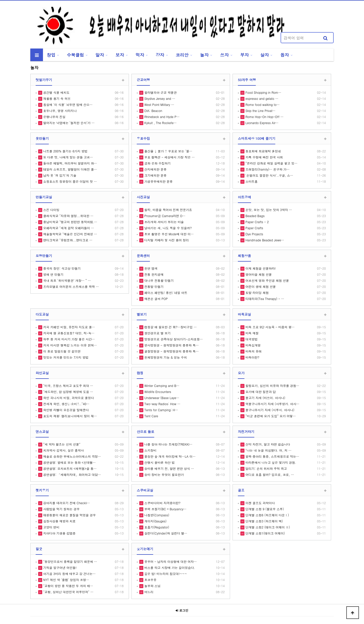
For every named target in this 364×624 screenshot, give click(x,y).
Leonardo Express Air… (261, 123)
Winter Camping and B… (161, 386)
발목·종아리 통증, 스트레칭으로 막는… (272, 456)
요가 (241, 373)
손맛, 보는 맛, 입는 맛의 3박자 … (268, 210)
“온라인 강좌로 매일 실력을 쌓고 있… (271, 163)
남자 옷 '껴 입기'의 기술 (59, 175)
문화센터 (143, 256)
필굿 (39, 549)
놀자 (204, 55)
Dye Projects (254, 234)
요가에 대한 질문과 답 (260, 392)
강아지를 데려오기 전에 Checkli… (66, 503)
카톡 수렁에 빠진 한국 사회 (264, 157)
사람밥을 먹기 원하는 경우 (61, 509)
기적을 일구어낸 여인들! (59, 568)
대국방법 (251, 339)
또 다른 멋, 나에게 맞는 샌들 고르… (68, 157)
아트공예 (244, 197)
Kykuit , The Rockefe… (160, 123)
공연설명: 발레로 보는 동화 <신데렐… (69, 462)
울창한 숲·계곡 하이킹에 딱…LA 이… (169, 456)
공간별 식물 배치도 (56, 92)
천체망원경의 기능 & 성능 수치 (165, 357)
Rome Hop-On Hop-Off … (264, 117)
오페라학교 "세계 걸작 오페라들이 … (68, 228)
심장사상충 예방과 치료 (59, 521)
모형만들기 (44, 256)
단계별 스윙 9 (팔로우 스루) (264, 509)
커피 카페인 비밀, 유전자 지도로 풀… (69, 327)
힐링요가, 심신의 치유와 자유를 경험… (272, 386)
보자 (120, 55)
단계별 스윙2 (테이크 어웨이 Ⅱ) (267, 527)
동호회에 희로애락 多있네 (263, 151)
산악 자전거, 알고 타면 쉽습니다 (267, 444)
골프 (241, 490)
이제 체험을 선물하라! (260, 268)
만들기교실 (44, 197)
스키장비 (150, 450)
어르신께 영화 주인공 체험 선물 (267, 280)
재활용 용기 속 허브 (56, 98)
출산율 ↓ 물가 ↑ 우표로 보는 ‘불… (168, 151)
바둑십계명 (253, 345)
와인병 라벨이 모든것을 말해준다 (65, 410)
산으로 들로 (145, 432)
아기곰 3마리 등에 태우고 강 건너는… (69, 574)
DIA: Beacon (153, 111)
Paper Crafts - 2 (257, 222)
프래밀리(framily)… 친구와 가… (267, 169)
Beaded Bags (255, 216)
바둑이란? (252, 357)
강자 (160, 55)
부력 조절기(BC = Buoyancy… (165, 509)
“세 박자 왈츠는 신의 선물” (61, 444)
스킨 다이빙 (51, 210)
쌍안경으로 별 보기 (157, 333)
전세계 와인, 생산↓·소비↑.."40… (66, 404)
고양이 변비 (51, 527)
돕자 (285, 55)
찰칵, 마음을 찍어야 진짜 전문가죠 (168, 210)
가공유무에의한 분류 (158, 181)
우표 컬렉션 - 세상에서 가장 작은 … (169, 157)
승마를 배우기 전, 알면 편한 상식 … (169, 468)
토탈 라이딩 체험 (257, 293)
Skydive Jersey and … (159, 98)
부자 (244, 55)
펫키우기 (42, 490)
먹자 (140, 55)
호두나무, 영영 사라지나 (60, 111)
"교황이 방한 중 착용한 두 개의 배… (68, 586)
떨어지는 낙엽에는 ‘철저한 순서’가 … (68, 123)
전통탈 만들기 (153, 286)
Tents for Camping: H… (161, 410)
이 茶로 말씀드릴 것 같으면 (61, 351)
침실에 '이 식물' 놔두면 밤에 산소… (67, 105)
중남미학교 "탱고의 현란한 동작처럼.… (70, 222)
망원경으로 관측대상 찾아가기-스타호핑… (173, 339)
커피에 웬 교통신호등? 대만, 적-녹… (68, 333)
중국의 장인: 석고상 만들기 (61, 268)
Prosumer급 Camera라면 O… (164, 216)
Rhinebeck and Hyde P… (161, 117)
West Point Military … (159, 105)
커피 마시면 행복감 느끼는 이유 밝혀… (70, 345)
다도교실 (42, 314)
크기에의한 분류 (155, 175)
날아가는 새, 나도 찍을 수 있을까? (168, 228)
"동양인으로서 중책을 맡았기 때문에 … (70, 561)
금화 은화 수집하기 (157, 163)
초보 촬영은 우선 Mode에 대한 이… (168, 234)
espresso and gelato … (261, 98)
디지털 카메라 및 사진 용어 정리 (166, 240)
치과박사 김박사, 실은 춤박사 (63, 450)
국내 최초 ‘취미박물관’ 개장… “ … (67, 280)
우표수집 (143, 138)
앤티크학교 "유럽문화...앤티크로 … (67, 240)
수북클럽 (75, 55)
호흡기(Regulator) (156, 527)
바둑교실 (244, 314)
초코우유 (150, 580)
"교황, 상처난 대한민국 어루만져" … (68, 592)
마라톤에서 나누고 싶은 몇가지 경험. (270, 462)
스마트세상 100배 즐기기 (257, 138)
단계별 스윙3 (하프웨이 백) (264, 521)
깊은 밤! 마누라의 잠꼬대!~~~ (165, 574)
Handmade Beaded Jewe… (264, 240)
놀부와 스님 (152, 586)
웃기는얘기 (145, 549)
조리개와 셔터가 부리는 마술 (164, 222)
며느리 (148, 592)
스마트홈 (251, 181)
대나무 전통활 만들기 (158, 280)
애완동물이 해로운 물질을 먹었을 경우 (69, 515)
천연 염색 (150, 268)
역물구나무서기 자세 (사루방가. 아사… (272, 404)
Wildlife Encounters (157, 392)
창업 (51, 55)
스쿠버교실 (145, 490)
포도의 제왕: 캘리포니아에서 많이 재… (70, 416)
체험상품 (244, 256)
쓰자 (224, 55)
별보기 (142, 314)
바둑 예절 (252, 333)
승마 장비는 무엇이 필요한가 (164, 475)
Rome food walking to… (262, 105)
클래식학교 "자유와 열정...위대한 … (68, 216)
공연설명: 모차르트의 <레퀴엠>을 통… (69, 468)
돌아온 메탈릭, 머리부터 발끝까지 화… (70, 163)
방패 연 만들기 (53, 274)
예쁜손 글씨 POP (155, 299)
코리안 (182, 55)
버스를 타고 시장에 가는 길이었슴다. (169, 568)
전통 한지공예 (153, 274)
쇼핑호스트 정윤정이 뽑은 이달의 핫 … (70, 181)
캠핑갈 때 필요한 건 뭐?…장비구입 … (170, 327)
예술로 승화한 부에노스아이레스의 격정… (72, 456)
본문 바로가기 (0, 0)
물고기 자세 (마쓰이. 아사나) (265, 398)
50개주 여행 (247, 80)
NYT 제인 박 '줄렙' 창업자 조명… (66, 580)
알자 (100, 55)
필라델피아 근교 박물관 (160, 92)
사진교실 (143, 197)
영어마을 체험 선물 (258, 274)
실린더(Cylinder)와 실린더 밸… (165, 533)
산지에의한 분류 (155, 169)
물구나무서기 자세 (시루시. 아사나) (269, 410)
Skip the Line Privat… (260, 111)
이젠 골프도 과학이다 (260, 503)
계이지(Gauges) (155, 521)
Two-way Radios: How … (162, 404)
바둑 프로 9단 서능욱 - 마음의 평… (269, 327)
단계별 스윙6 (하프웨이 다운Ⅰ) (267, 515)
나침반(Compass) (156, 515)
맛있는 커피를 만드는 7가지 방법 (65, 357)
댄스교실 (42, 432)
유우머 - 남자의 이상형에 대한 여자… (170, 561)
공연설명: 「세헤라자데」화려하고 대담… (72, 475)
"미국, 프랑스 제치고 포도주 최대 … (68, 386)
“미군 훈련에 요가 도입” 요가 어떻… (270, 416)
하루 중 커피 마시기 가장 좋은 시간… (69, 339)
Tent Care (151, 416)
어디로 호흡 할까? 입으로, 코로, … (269, 475)
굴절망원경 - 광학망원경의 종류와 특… (171, 351)
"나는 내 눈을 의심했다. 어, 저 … (268, 450)
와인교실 (42, 373)
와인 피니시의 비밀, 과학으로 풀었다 (68, 398)
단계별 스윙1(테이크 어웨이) (265, 533)
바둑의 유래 (253, 351)
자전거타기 (246, 432)
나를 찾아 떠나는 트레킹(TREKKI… (168, 444)
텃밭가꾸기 (44, 80)
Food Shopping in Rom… (263, 92)
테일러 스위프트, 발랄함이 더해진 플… (70, 169)
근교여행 (143, 80)
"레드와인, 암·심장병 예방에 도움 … (68, 392)
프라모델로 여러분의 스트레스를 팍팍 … (71, 286)
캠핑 (140, 373)
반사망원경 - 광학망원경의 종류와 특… (171, 345)
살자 (265, 55)
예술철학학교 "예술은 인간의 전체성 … (70, 234)
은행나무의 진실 (54, 117)
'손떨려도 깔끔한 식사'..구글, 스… (269, 175)
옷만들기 (42, 138)
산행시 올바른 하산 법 (159, 462)
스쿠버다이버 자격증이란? (162, 503)
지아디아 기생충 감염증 (59, 533)
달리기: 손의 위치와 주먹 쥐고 (266, 468)
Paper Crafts (254, 228)
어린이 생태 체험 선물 (260, 286)
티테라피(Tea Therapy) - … (264, 299)
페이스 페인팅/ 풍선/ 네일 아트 (165, 293)
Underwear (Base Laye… (161, 398)
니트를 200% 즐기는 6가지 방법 (65, 151)
